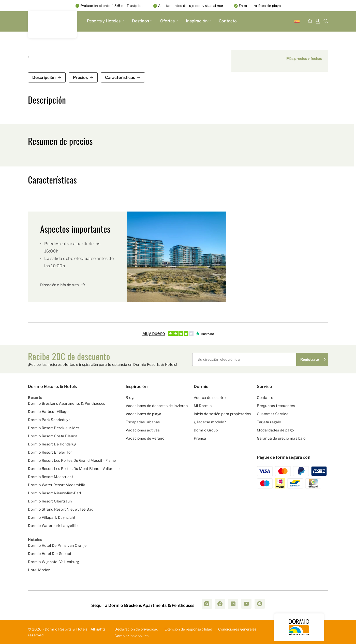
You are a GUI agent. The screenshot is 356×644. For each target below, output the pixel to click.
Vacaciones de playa (144, 414)
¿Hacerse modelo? (210, 422)
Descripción (44, 78)
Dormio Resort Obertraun (50, 501)
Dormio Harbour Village (48, 411)
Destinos (142, 21)
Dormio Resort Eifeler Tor (50, 452)
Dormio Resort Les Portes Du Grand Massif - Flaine (72, 460)
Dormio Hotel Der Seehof (50, 554)
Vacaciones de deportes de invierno (157, 406)
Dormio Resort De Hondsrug (52, 444)
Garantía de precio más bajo (281, 438)
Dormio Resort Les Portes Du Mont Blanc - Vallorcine (74, 468)
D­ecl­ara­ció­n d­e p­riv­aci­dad (136, 629)
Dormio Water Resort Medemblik (57, 485)
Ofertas (169, 21)
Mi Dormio (203, 406)
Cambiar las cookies (131, 636)
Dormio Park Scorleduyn (49, 420)
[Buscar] (326, 21)
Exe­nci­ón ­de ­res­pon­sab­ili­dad (188, 629)
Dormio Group (206, 430)
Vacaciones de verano (145, 438)
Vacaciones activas (143, 430)
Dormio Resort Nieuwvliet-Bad (54, 493)
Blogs (131, 397)
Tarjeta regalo (269, 422)
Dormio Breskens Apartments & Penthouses (67, 403)
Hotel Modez (39, 570)
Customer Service (273, 414)
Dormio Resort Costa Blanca (53, 436)
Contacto (228, 21)
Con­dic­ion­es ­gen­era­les (237, 629)
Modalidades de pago (275, 430)
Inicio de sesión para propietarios (222, 414)
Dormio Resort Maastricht (50, 477)
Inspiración (198, 21)
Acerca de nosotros (211, 397)
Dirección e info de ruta (60, 285)
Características (120, 78)
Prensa (200, 438)
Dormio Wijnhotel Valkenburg (54, 562)
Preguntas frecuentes (276, 406)
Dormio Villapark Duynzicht (52, 517)
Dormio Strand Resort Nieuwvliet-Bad (61, 509)
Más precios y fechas (304, 58)
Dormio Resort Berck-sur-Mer (54, 428)
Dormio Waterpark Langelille (53, 526)
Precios (80, 78)
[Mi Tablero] (318, 21)
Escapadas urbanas (143, 422)
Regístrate (310, 359)
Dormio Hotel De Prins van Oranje (57, 545)
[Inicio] (310, 21)
